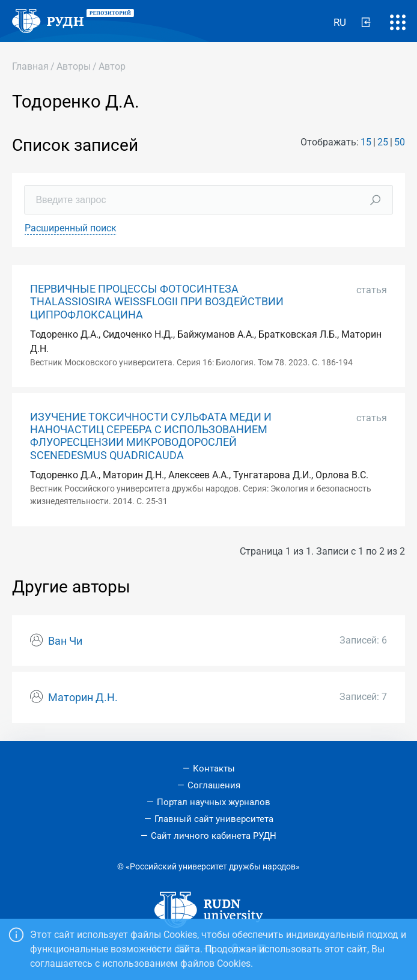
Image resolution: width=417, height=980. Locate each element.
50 (400, 142)
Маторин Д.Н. (83, 698)
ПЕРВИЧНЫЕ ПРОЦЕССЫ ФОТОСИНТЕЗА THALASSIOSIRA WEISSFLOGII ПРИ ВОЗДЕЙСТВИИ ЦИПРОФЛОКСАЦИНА (157, 302)
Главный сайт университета (214, 819)
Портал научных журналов (214, 802)
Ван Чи (65, 641)
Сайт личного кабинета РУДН (214, 836)
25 (383, 142)
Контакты (214, 768)
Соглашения (214, 785)
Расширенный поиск (71, 228)
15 (366, 142)
